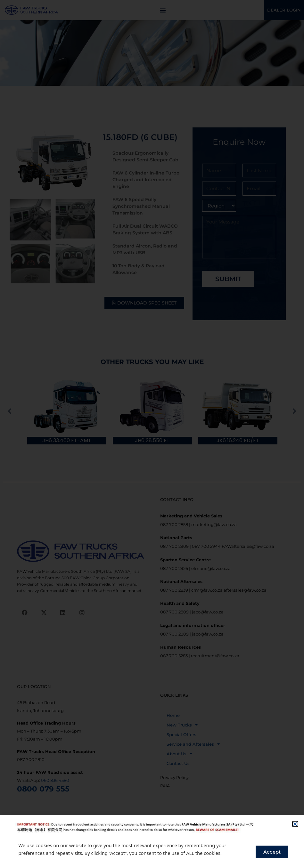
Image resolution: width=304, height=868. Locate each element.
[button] (295, 824)
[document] (152, 434)
